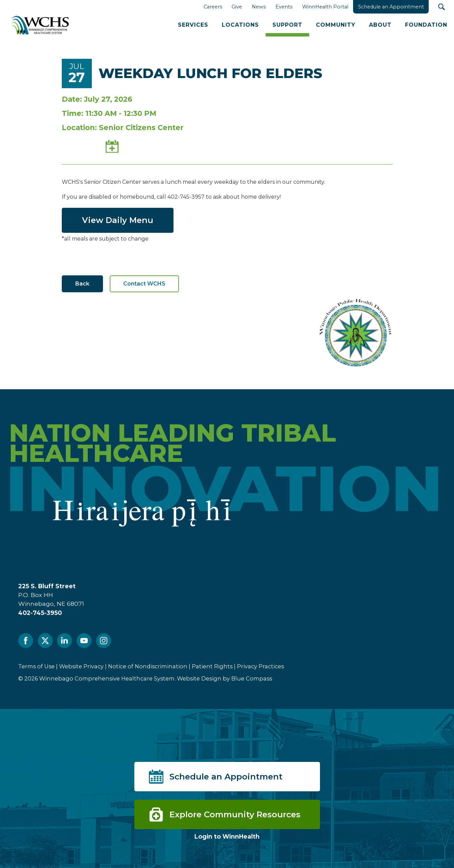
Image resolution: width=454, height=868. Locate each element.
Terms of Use (36, 666)
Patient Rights (212, 666)
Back (82, 284)
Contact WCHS (144, 284)
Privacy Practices (260, 666)
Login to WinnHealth (227, 836)
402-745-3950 (40, 613)
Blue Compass (252, 678)
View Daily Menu (118, 220)
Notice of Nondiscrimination (148, 666)
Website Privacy (81, 666)
